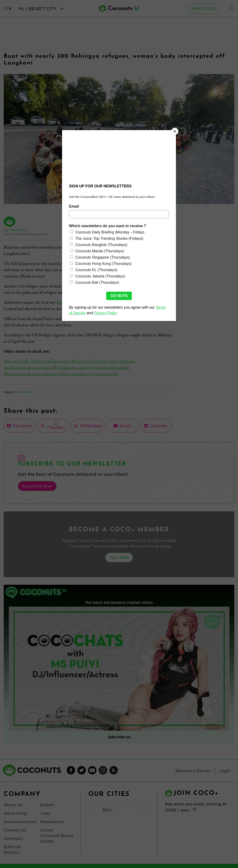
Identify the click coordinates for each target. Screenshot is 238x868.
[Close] (175, 131)
